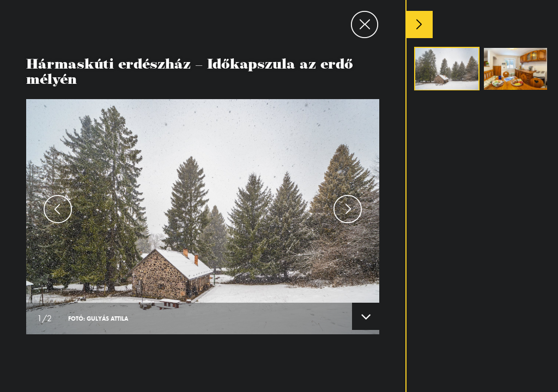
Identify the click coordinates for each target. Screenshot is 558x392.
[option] (203, 196)
